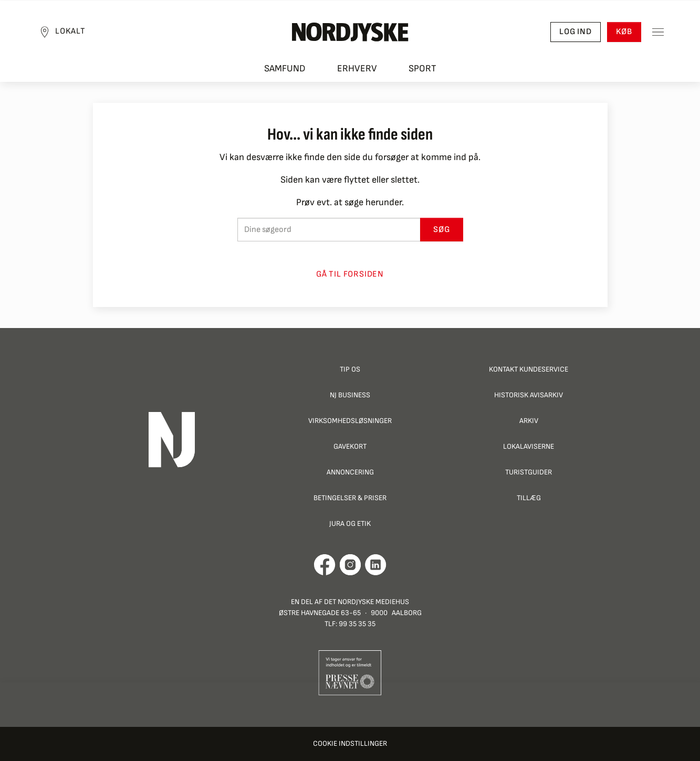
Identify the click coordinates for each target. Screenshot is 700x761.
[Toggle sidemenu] (658, 32)
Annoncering (350, 472)
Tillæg (529, 498)
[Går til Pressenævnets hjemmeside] (350, 672)
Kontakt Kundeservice (529, 369)
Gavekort (350, 446)
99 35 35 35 (357, 624)
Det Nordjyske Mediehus (367, 602)
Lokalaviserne (529, 446)
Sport (422, 68)
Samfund (285, 68)
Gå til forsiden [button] (350, 274)
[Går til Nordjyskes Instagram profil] (350, 565)
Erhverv (357, 68)
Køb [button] (624, 32)
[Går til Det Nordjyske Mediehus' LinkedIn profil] (376, 565)
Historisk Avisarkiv (529, 395)
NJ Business (350, 395)
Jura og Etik (350, 524)
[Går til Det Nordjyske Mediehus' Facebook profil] (325, 565)
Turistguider (529, 472)
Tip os (350, 369)
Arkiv (529, 421)
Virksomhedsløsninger (350, 421)
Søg (441, 230)
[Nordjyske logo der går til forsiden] (350, 32)
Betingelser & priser (350, 498)
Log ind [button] (576, 32)
